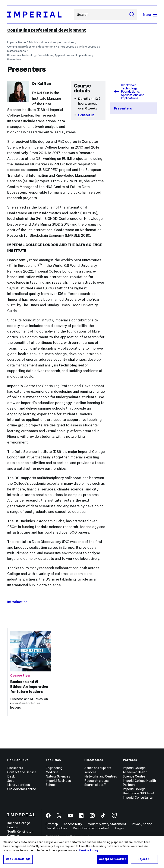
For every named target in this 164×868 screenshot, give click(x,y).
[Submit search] (132, 15)
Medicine (52, 772)
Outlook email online (22, 789)
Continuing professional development (47, 30)
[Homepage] (39, 15)
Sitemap (52, 824)
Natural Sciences (58, 776)
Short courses (67, 47)
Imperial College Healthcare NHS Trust (139, 791)
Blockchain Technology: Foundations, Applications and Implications (49, 55)
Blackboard (15, 768)
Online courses (89, 47)
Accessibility (73, 824)
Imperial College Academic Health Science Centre (135, 772)
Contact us (86, 115)
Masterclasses (17, 51)
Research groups (97, 781)
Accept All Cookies (113, 861)
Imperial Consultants (138, 797)
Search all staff (95, 785)
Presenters (14, 59)
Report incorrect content (91, 828)
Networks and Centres (101, 776)
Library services (19, 785)
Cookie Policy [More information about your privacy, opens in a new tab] (89, 852)
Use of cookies (56, 828)
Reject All (144, 861)
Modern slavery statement (107, 824)
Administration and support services (51, 42)
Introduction (17, 602)
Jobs (11, 781)
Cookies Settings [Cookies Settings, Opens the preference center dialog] (18, 861)
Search (74, 15)
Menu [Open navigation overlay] (150, 15)
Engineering (54, 768)
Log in (119, 828)
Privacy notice (142, 824)
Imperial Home (17, 42)
